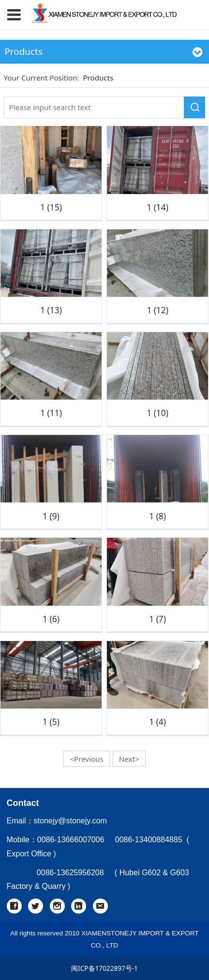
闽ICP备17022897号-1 (104, 968)
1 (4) (157, 722)
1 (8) (157, 516)
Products (98, 78)
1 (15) (51, 207)
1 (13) (51, 310)
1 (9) (51, 516)
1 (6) (51, 619)
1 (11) (51, 413)
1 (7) (157, 619)
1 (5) (51, 722)
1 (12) (157, 310)
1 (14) (157, 207)
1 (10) (157, 413)
